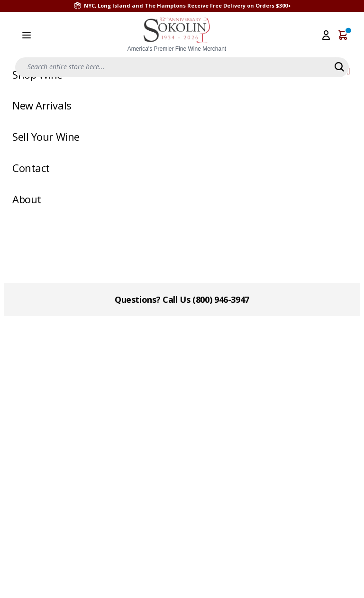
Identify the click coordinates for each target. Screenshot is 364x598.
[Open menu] (27, 35)
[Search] (339, 67)
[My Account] (326, 35)
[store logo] (177, 35)
